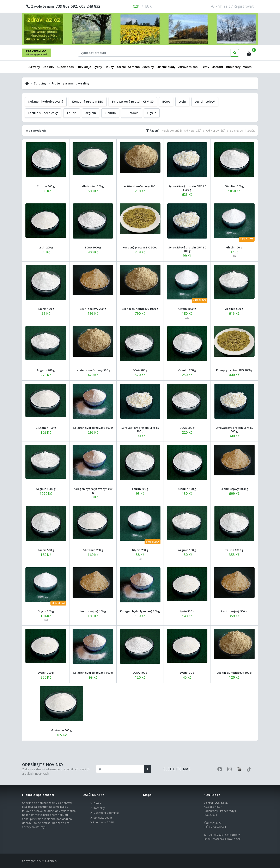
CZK (136, 6)
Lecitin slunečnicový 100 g (234, 673)
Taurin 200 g (140, 489)
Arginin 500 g (234, 309)
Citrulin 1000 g (234, 186)
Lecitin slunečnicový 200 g (140, 186)
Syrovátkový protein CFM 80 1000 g (187, 188)
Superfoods (65, 67)
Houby (109, 67)
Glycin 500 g (46, 611)
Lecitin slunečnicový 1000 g (140, 309)
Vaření (248, 67)
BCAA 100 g (140, 673)
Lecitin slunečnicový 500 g (93, 370)
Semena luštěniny (141, 67)
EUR (148, 6)
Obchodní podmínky (106, 813)
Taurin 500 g (46, 550)
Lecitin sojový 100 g (93, 611)
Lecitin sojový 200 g (93, 309)
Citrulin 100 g (187, 489)
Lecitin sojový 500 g (234, 611)
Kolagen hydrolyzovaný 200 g (140, 611)
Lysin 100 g (187, 673)
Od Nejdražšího (194, 131)
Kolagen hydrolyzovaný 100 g (93, 673)
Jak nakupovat (103, 818)
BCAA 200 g (187, 428)
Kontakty (99, 808)
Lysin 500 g (187, 611)
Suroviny (34, 67)
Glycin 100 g (234, 247)
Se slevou (237, 131)
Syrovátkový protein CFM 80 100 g (187, 249)
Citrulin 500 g (46, 186)
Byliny (98, 67)
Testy (205, 67)
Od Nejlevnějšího (217, 131)
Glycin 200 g (140, 550)
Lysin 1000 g (46, 673)
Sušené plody (166, 67)
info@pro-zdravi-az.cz (226, 839)
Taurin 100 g (46, 309)
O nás (97, 803)
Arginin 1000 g (46, 489)
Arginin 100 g (187, 550)
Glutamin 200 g (93, 550)
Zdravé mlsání (188, 67)
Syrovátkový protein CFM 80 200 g (140, 429)
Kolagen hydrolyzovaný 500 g (93, 428)
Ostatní (217, 67)
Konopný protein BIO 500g (140, 247)
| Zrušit (250, 131)
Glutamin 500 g (62, 730)
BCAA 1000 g (93, 247)
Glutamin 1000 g (93, 186)
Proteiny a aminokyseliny (71, 83)
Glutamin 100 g (46, 428)
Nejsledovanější (172, 131)
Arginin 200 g (46, 370)
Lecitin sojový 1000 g (234, 489)
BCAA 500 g (140, 370)
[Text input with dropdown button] (154, 53)
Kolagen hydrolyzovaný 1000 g (93, 491)
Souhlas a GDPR (103, 822)
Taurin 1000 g (234, 550)
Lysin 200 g (46, 247)
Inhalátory (233, 67)
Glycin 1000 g (187, 309)
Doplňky (48, 67)
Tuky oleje (84, 67)
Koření (121, 67)
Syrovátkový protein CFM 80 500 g (234, 429)
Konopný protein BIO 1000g (234, 370)
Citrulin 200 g (187, 370)
